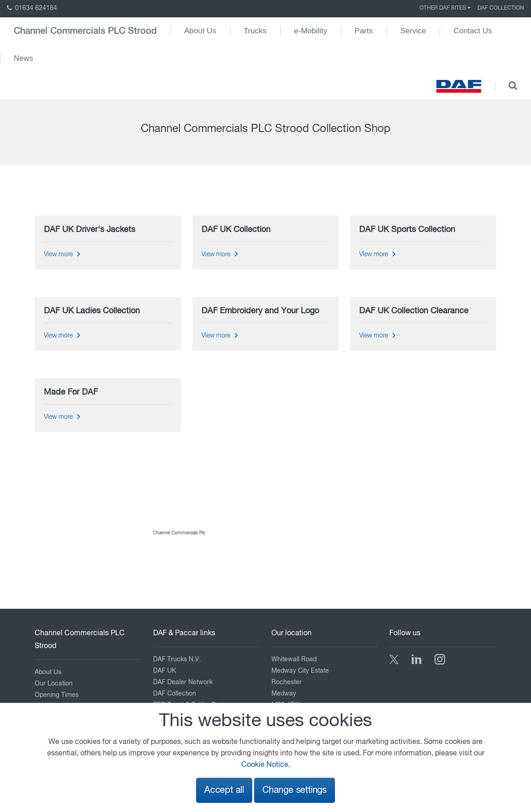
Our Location (54, 684)
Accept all (224, 790)
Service (413, 31)
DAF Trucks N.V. (177, 659)
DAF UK (165, 671)
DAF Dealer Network (183, 682)
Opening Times (57, 695)
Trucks (255, 31)
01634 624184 (32, 8)
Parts (364, 31)
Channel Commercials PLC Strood (85, 31)
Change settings (295, 790)
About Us (200, 31)
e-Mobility (311, 31)
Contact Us (473, 31)
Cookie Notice (265, 765)
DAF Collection (501, 8)
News (24, 58)
